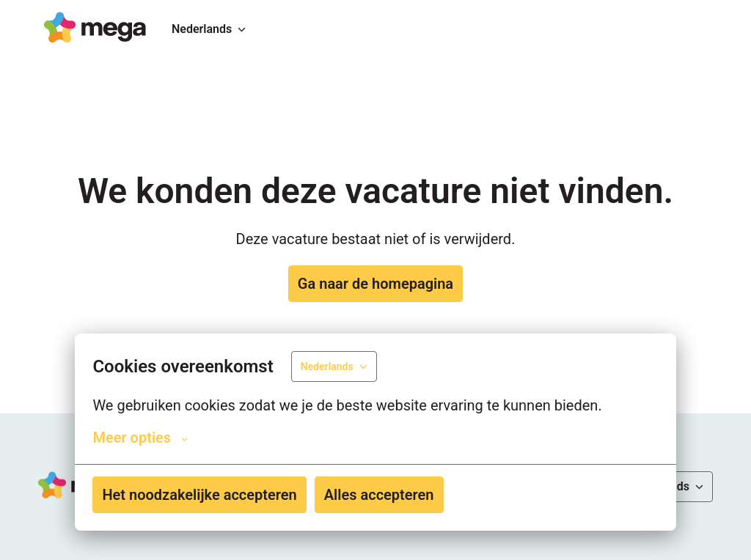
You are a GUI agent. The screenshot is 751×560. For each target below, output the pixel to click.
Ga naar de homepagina (375, 284)
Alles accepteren (379, 495)
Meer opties (140, 438)
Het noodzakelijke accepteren (199, 495)
